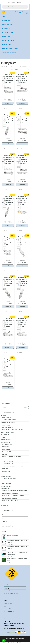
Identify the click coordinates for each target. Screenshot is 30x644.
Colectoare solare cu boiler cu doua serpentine (15, 491)
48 (25, 67)
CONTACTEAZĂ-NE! (15, 1)
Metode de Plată (8, 604)
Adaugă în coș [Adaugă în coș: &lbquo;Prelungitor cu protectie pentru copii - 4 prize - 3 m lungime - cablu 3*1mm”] (8, 307)
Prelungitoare (6, 44)
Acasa (4, 17)
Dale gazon (5, 447)
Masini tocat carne (6, 440)
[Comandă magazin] (20, 70)
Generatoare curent (8, 40)
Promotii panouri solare (10, 420)
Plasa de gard (6, 449)
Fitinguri (5, 454)
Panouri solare (6, 21)
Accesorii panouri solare (9, 503)
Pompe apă (5, 459)
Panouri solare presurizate (10, 498)
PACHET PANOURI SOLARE (7, 428)
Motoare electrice (7, 33)
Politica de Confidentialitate (11, 593)
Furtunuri (5, 469)
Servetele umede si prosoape (10, 48)
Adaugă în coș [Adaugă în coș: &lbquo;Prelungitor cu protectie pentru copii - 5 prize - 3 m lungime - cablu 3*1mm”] (22, 347)
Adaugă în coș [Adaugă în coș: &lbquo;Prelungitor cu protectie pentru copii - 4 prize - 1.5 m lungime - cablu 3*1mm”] (22, 266)
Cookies (21, 3)
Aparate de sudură (7, 25)
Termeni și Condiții (8, 591)
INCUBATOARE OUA (6, 425)
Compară (5, 108)
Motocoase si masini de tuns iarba (12, 457)
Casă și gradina (6, 36)
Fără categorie (5, 506)
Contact (4, 56)
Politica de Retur (8, 609)
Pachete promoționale (9, 52)
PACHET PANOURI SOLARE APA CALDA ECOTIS (13, 430)
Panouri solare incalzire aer (10, 493)
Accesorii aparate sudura (9, 479)
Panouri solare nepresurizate (11, 501)
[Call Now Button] (4, 641)
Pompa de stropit (7, 471)
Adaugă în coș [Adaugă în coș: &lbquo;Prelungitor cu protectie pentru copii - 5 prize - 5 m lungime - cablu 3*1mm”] (8, 388)
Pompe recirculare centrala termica (13, 466)
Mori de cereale (6, 29)
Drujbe (3, 437)
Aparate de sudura (7, 481)
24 (23, 67)
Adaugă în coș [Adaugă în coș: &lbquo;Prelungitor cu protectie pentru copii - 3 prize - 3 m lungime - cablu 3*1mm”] (8, 266)
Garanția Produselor (9, 611)
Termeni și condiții (15, 3)
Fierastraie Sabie (7, 452)
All (27, 67)
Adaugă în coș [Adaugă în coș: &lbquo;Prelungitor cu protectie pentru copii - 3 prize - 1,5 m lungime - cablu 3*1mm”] (22, 225)
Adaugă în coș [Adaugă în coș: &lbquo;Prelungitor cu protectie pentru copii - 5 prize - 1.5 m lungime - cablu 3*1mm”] (8, 347)
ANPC (5, 614)
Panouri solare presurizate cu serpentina (14, 496)
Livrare (9, 3)
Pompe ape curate (8, 461)
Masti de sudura (7, 484)
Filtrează (5, 522)
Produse (4, 415)
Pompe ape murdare (9, 464)
